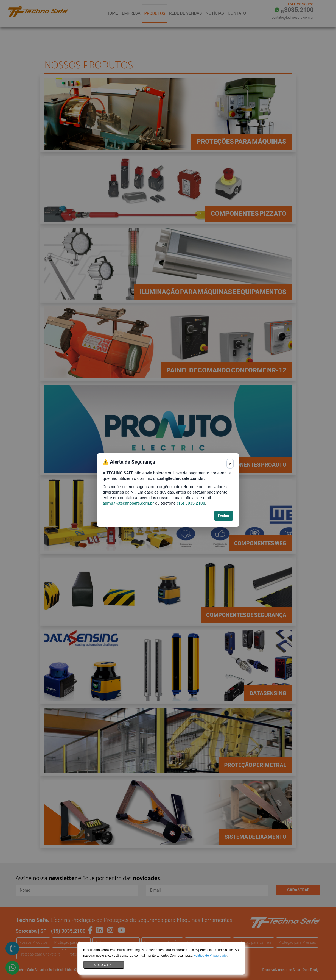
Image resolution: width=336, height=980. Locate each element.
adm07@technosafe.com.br (128, 503)
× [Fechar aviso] (230, 464)
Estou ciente (104, 965)
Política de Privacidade (210, 956)
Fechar (224, 516)
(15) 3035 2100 (191, 503)
